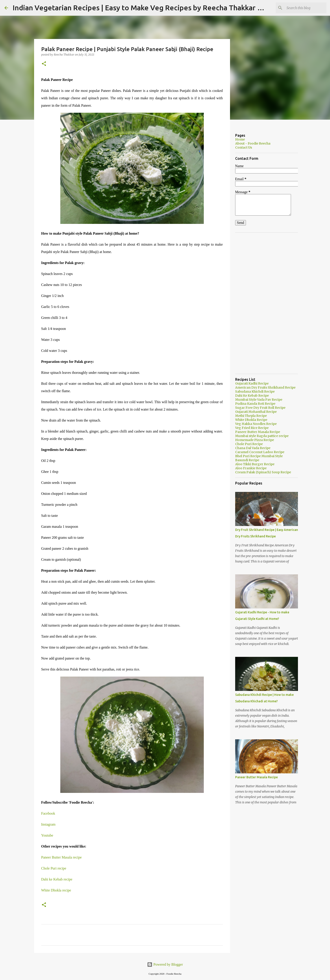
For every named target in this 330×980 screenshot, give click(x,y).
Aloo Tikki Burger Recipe (255, 464)
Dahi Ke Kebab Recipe (252, 396)
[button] (44, 64)
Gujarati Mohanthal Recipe (256, 412)
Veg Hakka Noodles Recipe (256, 424)
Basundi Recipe (247, 460)
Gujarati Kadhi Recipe (252, 383)
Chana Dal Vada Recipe (253, 448)
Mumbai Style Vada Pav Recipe (259, 400)
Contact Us (244, 147)
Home (240, 139)
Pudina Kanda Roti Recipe (255, 404)
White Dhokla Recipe (251, 420)
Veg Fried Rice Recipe (252, 428)
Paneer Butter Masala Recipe (258, 432)
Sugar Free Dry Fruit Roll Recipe (260, 408)
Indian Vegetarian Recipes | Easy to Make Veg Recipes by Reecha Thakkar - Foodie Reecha (162, 8)
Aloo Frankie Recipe (251, 468)
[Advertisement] (267, 303)
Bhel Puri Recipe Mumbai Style (259, 456)
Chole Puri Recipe (249, 444)
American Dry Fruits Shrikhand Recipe (265, 387)
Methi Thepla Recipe (251, 416)
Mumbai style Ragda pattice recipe (262, 436)
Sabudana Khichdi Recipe (255, 392)
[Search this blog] (303, 8)
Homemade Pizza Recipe (255, 440)
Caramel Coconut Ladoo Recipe (260, 452)
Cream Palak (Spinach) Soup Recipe (263, 472)
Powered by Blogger (165, 964)
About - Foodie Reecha (253, 143)
